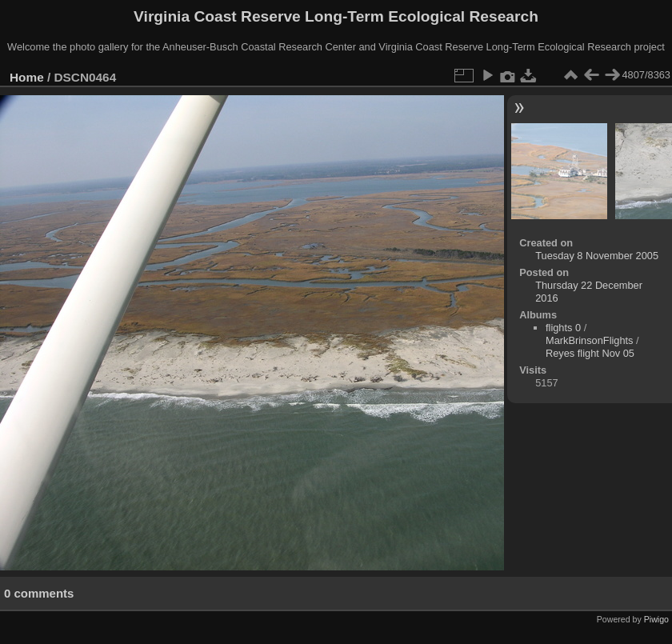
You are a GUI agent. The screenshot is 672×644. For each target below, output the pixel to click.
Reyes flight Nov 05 (590, 353)
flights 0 (563, 328)
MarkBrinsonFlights (590, 340)
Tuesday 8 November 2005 (597, 256)
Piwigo (656, 619)
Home (27, 77)
